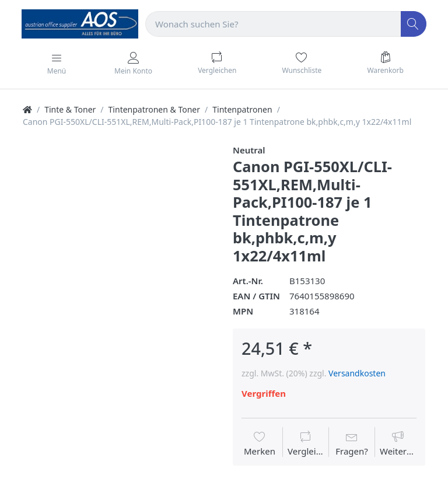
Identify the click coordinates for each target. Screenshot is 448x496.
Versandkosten (357, 373)
